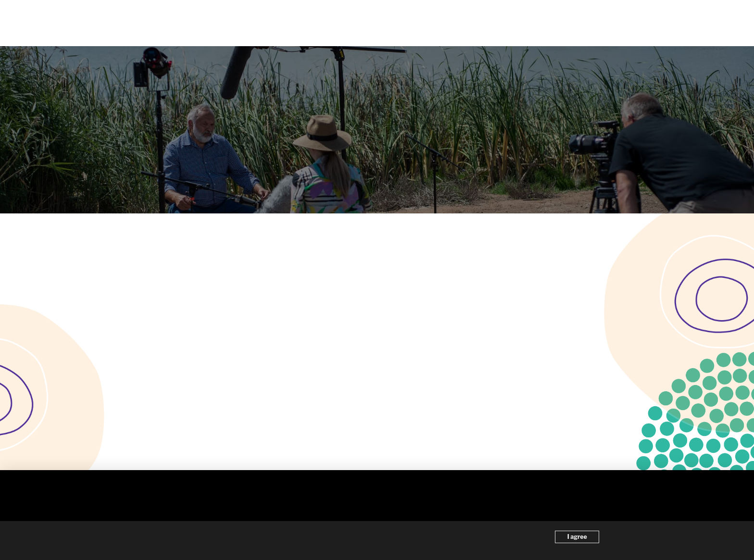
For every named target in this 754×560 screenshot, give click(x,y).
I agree (577, 537)
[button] (684, 23)
